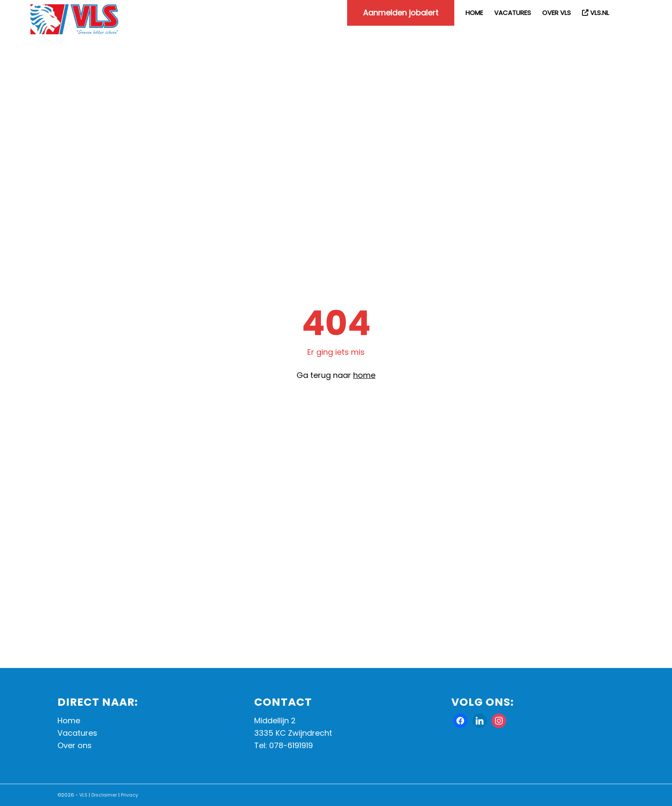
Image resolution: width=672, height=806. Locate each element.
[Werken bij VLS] (75, 19)
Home (69, 721)
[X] (480, 720)
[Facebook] (460, 720)
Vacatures (77, 733)
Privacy (129, 795)
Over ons (75, 745)
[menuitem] (401, 13)
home (364, 375)
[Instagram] (499, 720)
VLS (83, 795)
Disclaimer (104, 795)
